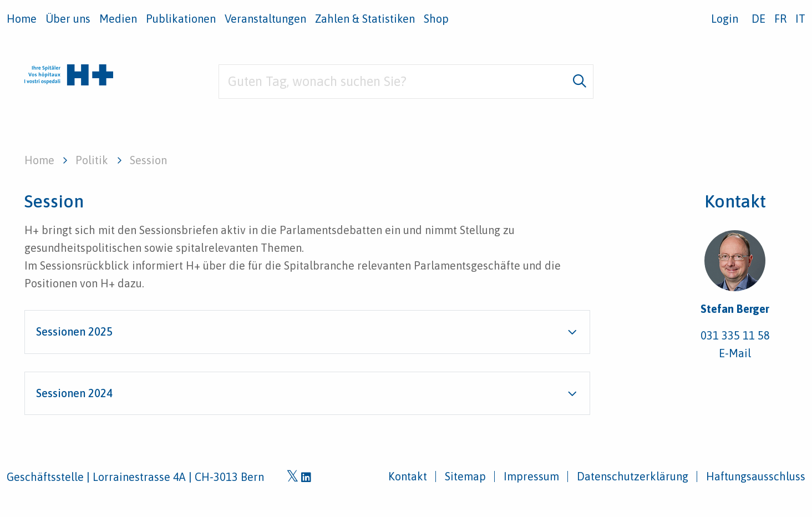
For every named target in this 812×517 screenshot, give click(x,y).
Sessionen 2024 (74, 393)
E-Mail (735, 353)
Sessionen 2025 (74, 331)
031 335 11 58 (735, 335)
